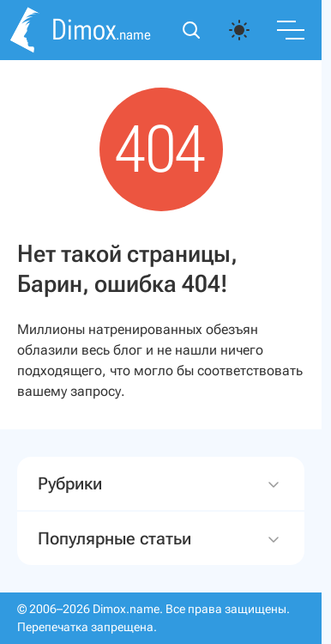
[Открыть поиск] (191, 30)
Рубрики (161, 484)
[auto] (239, 30)
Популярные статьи (161, 539)
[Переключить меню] (291, 30)
